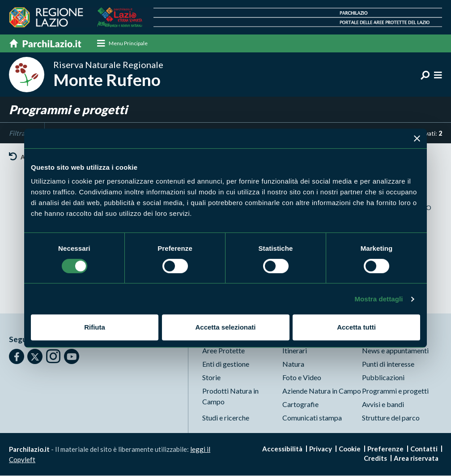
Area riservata (416, 459)
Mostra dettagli (379, 299)
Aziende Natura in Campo (322, 391)
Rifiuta (95, 327)
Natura (293, 364)
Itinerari (295, 351)
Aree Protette (223, 351)
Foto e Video (302, 378)
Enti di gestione (226, 364)
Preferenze (385, 449)
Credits (375, 459)
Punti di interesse (388, 364)
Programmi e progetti (395, 391)
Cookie (350, 449)
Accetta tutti (356, 327)
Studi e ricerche (226, 418)
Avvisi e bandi (383, 405)
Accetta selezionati (225, 327)
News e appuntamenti (395, 351)
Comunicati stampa (312, 418)
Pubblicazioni (383, 378)
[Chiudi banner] (417, 138)
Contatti (424, 449)
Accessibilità (282, 449)
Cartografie (300, 405)
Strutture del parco (391, 418)
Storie (211, 378)
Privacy (321, 449)
